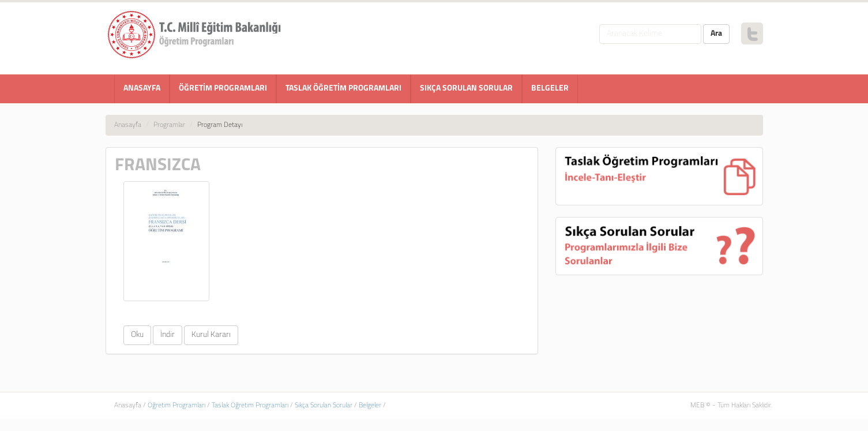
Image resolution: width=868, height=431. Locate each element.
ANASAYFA (142, 89)
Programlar (169, 125)
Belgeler (370, 406)
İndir (168, 335)
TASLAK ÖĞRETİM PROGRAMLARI (343, 89)
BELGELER (550, 89)
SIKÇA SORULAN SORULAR (466, 89)
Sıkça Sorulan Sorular (324, 406)
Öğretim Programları (176, 406)
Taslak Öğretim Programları (250, 406)
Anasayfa (128, 125)
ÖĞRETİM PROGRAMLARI (223, 89)
